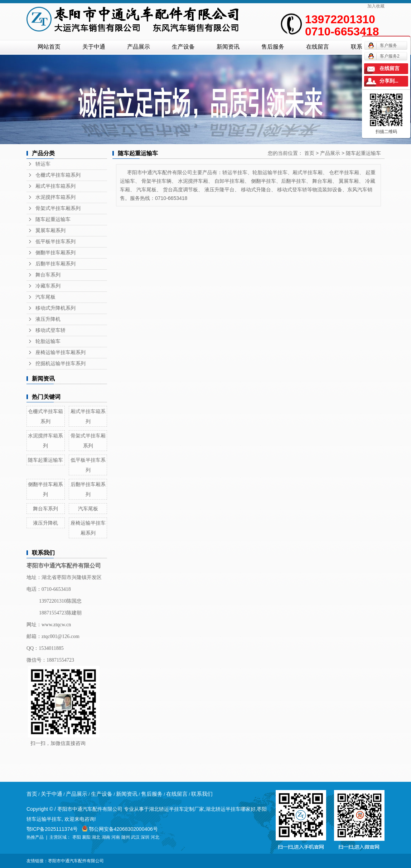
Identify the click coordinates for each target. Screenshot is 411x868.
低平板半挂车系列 (55, 242)
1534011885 (51, 648)
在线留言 (318, 47)
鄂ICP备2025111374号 (52, 829)
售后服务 (273, 47)
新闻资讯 (228, 47)
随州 (126, 837)
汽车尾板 (45, 297)
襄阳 (86, 837)
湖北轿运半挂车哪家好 (231, 809)
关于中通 (94, 47)
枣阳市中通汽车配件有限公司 (76, 861)
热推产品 (35, 837)
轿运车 (43, 164)
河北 (155, 837)
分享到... (389, 81)
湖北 (96, 837)
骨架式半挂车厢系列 (58, 208)
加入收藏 (376, 6)
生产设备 (183, 47)
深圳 (145, 837)
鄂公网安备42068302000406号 (120, 829)
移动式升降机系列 (55, 308)
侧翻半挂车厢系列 (55, 253)
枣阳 (77, 837)
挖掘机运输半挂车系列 (61, 364)
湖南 (106, 837)
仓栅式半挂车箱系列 (58, 175)
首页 (309, 153)
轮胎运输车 (48, 341)
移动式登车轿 (50, 330)
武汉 (135, 837)
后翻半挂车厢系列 (55, 264)
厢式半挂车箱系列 (55, 186)
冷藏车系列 (48, 286)
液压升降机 (48, 319)
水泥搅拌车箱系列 (55, 197)
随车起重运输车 (53, 219)
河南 (116, 837)
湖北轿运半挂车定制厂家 (177, 809)
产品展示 (139, 47)
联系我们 (202, 794)
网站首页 (49, 47)
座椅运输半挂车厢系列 (61, 352)
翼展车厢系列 (50, 231)
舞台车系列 (48, 275)
